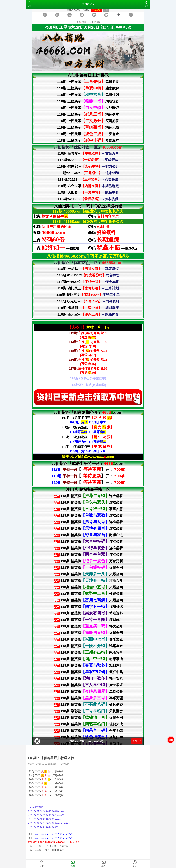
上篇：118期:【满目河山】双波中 (46, 850)
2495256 (65, 764)
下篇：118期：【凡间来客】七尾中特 (48, 846)
